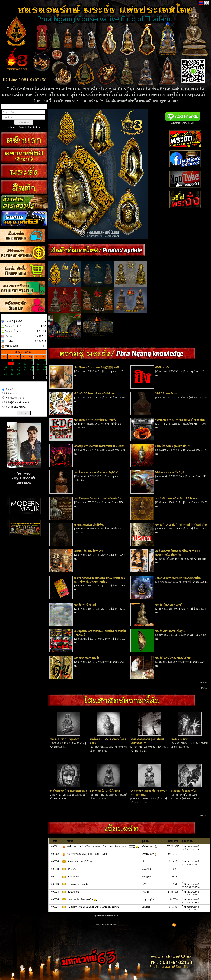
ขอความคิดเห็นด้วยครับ (80, 899)
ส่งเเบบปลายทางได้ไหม (80, 861)
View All (204, 682)
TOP (4, 3)
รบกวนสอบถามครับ (78, 884)
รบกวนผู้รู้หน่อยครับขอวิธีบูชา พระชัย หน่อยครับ (93, 907)
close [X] (7, 6)
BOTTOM (6, 11)
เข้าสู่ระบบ (24, 123)
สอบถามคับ (74, 877)
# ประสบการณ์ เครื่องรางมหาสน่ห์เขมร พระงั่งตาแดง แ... (98, 846)
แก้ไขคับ (72, 869)
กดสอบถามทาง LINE (177, 123)
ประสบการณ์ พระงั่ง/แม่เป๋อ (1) (84, 854)
